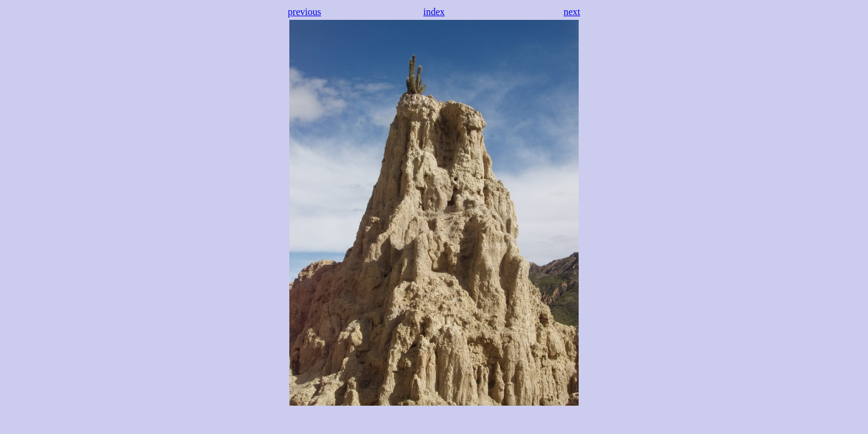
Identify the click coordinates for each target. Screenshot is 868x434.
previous (305, 12)
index (434, 12)
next (572, 12)
